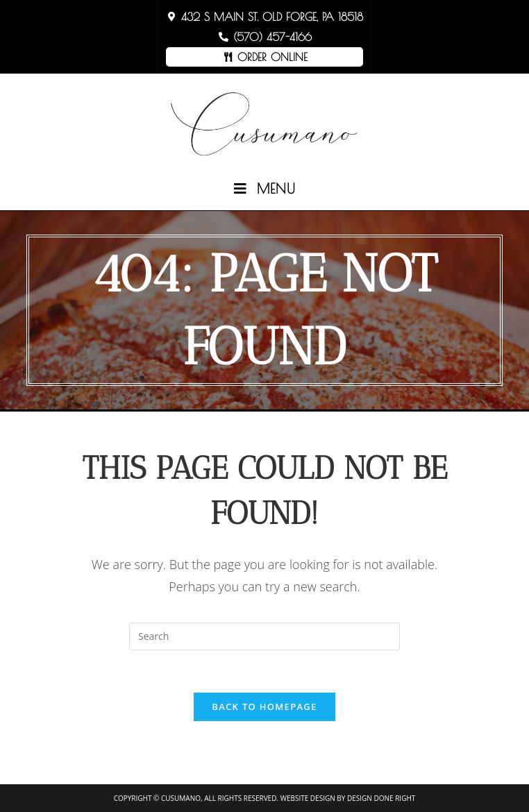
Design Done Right (381, 798)
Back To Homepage (264, 707)
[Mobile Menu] (265, 189)
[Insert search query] (264, 636)
